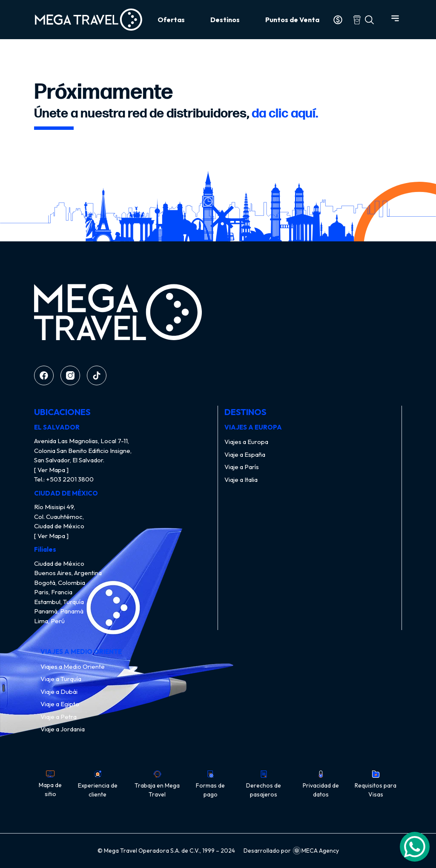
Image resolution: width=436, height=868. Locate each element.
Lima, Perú (49, 621)
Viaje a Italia (241, 480)
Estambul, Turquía (59, 602)
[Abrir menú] (395, 18)
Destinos (225, 20)
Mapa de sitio (50, 784)
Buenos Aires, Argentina (68, 573)
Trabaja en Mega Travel (157, 784)
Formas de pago (210, 784)
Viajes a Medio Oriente (73, 666)
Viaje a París (242, 467)
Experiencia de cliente (98, 784)
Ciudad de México (59, 563)
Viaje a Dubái (59, 692)
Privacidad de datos (321, 784)
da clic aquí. (285, 114)
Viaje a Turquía (61, 679)
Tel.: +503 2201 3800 (64, 479)
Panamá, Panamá (59, 611)
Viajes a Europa (246, 442)
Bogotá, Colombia (60, 583)
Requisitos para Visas (376, 784)
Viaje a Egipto (60, 704)
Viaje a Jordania (63, 729)
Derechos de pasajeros (264, 784)
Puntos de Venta (292, 20)
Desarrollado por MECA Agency (291, 851)
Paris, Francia (53, 592)
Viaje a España (245, 454)
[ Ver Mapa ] (51, 470)
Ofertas (171, 20)
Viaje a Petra (59, 717)
